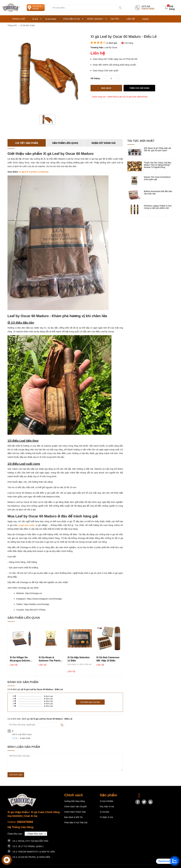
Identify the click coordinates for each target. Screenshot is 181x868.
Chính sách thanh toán (75, 812)
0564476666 (25, 822)
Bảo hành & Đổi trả (73, 817)
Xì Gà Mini (51, 19)
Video (145, 19)
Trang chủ (19, 19)
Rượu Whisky (97, 19)
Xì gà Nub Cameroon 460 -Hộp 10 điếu (108, 659)
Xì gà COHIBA (106, 801)
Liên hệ (131, 19)
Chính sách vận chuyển (75, 807)
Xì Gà (37, 19)
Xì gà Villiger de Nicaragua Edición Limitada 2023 (20, 659)
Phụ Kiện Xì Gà (73, 19)
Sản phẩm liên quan (65, 143)
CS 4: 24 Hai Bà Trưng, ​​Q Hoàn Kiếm (31, 857)
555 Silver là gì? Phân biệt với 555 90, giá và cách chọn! (157, 149)
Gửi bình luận (16, 775)
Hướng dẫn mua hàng (74, 801)
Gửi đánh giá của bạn (90, 702)
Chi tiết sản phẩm (27, 143)
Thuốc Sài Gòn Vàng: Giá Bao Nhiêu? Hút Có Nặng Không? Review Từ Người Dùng (158, 165)
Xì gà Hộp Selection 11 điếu (79, 659)
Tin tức (115, 19)
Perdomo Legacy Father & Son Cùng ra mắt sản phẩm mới (158, 207)
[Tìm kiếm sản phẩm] (86, 8)
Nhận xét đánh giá (104, 143)
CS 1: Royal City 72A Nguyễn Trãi (30, 841)
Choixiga (145, 795)
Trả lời (15, 738)
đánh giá (49, 696)
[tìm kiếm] (120, 8)
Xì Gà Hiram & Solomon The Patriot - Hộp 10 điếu (51, 659)
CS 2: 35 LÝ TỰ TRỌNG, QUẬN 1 (28, 846)
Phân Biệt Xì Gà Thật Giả (76, 823)
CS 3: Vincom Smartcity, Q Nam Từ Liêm (34, 852)
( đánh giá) (112, 43)
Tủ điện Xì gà (106, 817)
